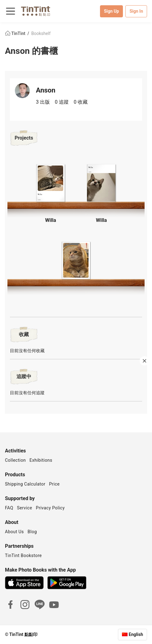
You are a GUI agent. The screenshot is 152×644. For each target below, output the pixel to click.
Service (25, 508)
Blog (32, 532)
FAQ (9, 508)
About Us (14, 532)
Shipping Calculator (25, 484)
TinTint (16, 33)
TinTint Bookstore (23, 555)
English (136, 634)
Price (54, 484)
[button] (51, 182)
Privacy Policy (50, 508)
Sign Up (112, 11)
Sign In (136, 11)
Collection (15, 460)
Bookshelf (41, 33)
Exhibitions (41, 460)
